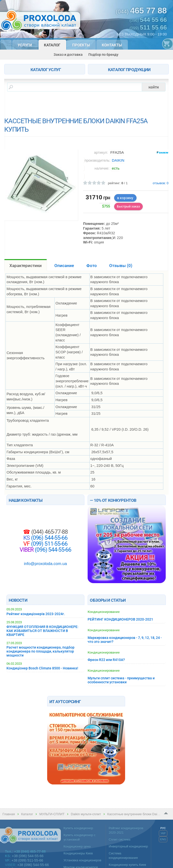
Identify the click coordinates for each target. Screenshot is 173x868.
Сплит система (120, 839)
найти (154, 87)
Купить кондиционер (78, 828)
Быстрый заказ (128, 206)
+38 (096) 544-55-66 (28, 856)
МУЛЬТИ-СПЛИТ (52, 814)
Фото (92, 266)
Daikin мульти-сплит (86, 814)
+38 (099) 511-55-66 (27, 860)
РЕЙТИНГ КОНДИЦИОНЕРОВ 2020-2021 (120, 619)
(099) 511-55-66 (49, 544)
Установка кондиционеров (82, 860)
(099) (148, 28)
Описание (64, 266)
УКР (163, 833)
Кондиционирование (104, 612)
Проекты (81, 45)
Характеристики (26, 266)
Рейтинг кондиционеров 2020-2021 (126, 830)
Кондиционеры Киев (78, 853)
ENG (163, 839)
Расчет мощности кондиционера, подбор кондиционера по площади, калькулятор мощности (40, 651)
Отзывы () (121, 266)
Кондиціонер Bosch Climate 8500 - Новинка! (42, 668)
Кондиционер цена (77, 846)
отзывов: (161, 183)
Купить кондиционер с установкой (80, 837)
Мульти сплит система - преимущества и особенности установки (121, 680)
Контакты (112, 45)
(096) (148, 20)
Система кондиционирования (123, 856)
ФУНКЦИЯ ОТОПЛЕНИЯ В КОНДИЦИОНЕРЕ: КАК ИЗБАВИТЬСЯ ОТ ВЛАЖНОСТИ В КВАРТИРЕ (42, 631)
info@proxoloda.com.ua (45, 564)
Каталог (52, 45)
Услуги (25, 45)
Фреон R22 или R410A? (106, 660)
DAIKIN (118, 160)
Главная (9, 814)
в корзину (125, 198)
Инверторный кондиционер (128, 846)
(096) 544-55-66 (49, 538)
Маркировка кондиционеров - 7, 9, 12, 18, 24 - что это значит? (125, 640)
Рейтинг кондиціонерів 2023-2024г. (36, 614)
